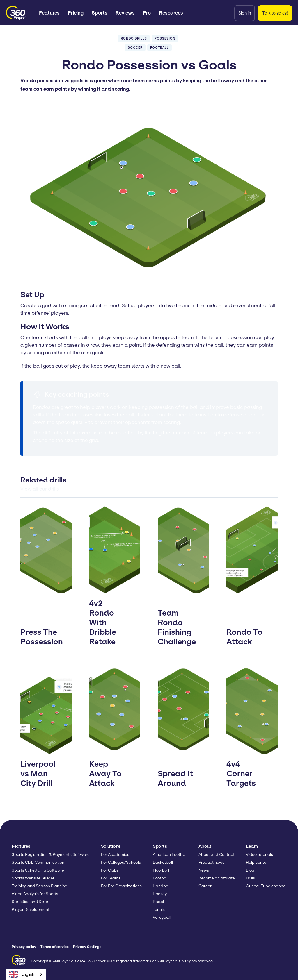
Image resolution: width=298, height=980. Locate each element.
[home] (16, 13)
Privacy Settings (87, 947)
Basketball (163, 862)
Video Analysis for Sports (35, 894)
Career (205, 886)
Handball (162, 886)
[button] (49, 13)
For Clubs (110, 870)
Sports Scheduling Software (38, 870)
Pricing (76, 13)
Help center (257, 862)
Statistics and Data (30, 902)
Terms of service (55, 947)
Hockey (160, 894)
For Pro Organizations (121, 886)
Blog (250, 870)
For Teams (111, 878)
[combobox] (26, 974)
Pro (147, 13)
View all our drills (40, 489)
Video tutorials (259, 855)
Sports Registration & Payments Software (51, 855)
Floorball (161, 870)
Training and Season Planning (39, 886)
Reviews (125, 13)
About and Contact (217, 855)
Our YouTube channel (266, 886)
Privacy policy (24, 947)
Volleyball (162, 917)
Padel (158, 902)
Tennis (159, 910)
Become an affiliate (217, 878)
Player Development (31, 910)
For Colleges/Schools (121, 862)
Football (160, 878)
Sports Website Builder (33, 878)
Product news (211, 862)
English (22, 974)
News (204, 870)
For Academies (115, 855)
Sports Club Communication (38, 862)
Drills (250, 878)
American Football (170, 855)
